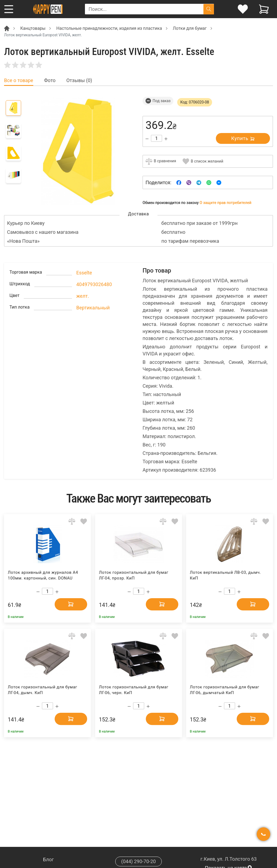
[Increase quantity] (166, 139)
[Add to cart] (71, 604)
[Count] (156, 138)
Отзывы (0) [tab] (79, 80)
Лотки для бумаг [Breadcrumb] (190, 28)
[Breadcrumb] (7, 28)
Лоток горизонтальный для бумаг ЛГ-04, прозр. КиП (134, 575)
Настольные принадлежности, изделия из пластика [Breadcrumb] (109, 28)
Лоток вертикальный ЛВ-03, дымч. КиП (225, 575)
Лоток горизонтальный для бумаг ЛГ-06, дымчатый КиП (225, 690)
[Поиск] (209, 9)
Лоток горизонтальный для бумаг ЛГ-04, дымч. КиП (43, 690)
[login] (243, 9)
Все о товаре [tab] (19, 80)
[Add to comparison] (72, 521)
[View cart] (264, 9)
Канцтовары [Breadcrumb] (33, 28)
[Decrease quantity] (147, 139)
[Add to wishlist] (84, 521)
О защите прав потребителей (226, 203)
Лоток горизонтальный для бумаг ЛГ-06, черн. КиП (134, 690)
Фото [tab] (50, 80)
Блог (48, 859)
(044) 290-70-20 (138, 861)
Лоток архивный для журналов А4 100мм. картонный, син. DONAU (43, 575)
